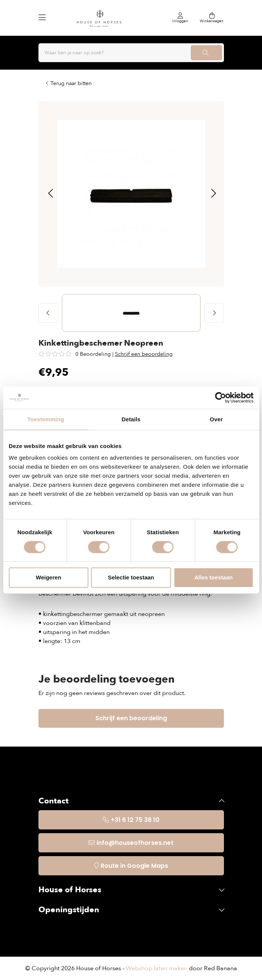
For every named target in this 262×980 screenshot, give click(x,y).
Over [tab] (217, 419)
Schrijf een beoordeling (144, 354)
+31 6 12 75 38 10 (135, 820)
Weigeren (48, 577)
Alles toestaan (213, 577)
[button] (50, 194)
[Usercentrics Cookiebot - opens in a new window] (220, 398)
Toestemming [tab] (46, 419)
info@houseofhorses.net (135, 843)
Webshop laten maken (157, 968)
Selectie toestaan (131, 577)
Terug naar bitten (71, 83)
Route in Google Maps (134, 866)
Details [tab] (131, 419)
